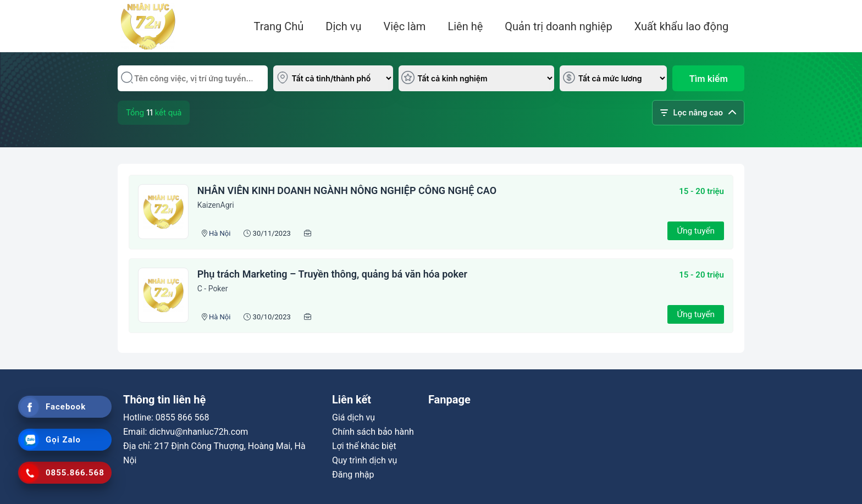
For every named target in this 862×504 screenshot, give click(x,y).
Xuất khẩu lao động (682, 26)
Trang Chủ (279, 26)
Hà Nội (220, 233)
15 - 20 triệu (701, 191)
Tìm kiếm (709, 79)
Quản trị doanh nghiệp (558, 26)
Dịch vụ (343, 26)
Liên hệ (465, 26)
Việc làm (404, 26)
